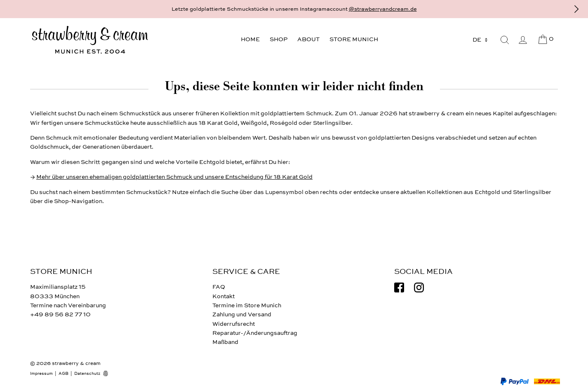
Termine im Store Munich (247, 305)
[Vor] (576, 9)
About (308, 39)
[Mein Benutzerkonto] (523, 40)
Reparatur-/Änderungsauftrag (255, 333)
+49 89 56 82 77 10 (60, 314)
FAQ (219, 287)
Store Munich (354, 39)
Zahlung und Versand (242, 314)
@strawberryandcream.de (383, 9)
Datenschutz (87, 374)
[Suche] (505, 40)
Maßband (225, 342)
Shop (279, 39)
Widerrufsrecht (234, 324)
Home (250, 39)
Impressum (41, 374)
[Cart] (545, 40)
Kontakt (223, 296)
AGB (64, 374)
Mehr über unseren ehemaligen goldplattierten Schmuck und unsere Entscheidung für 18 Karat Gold (174, 177)
